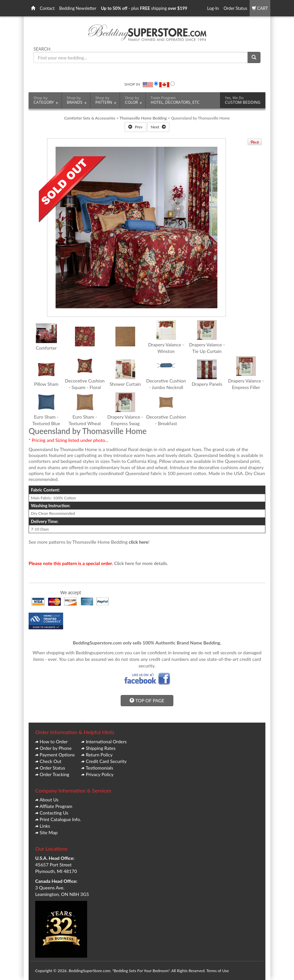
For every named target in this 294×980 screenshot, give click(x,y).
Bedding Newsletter (78, 8)
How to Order (54, 741)
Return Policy (99, 755)
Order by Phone (56, 748)
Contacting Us (54, 813)
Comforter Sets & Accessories (90, 118)
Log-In (213, 8)
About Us (49, 800)
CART (260, 8)
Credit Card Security (106, 761)
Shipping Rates (101, 748)
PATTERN (106, 100)
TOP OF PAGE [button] (147, 700)
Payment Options (57, 755)
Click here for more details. (141, 563)
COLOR (134, 100)
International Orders (106, 741)
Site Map (49, 832)
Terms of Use (217, 971)
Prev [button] (135, 127)
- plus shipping (144, 8)
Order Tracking (55, 774)
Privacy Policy (100, 774)
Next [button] (159, 127)
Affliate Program (56, 806)
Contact (47, 8)
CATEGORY (46, 100)
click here (139, 542)
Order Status (235, 8)
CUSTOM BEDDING (243, 100)
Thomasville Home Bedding (143, 118)
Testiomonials (99, 768)
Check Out (51, 761)
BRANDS (77, 100)
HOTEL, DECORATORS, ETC (175, 100)
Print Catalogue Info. (61, 819)
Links (45, 826)
